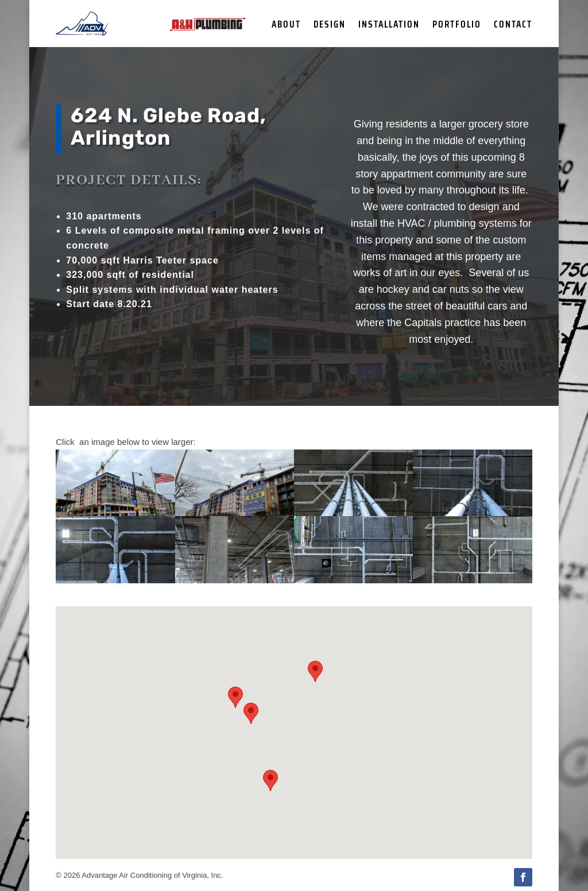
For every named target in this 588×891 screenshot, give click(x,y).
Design (330, 26)
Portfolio (457, 26)
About (286, 26)
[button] (315, 671)
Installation (389, 26)
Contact (513, 26)
